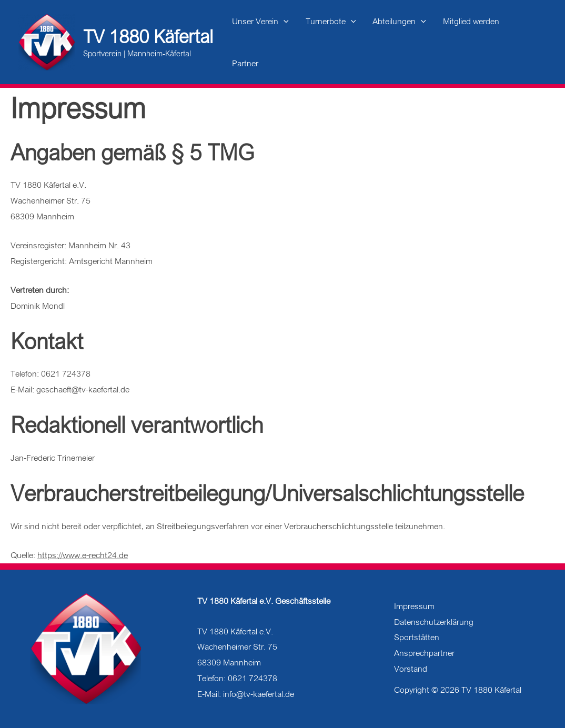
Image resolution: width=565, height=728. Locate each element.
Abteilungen (399, 21)
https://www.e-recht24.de (83, 555)
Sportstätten (417, 637)
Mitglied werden (471, 21)
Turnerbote (331, 21)
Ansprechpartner (424, 653)
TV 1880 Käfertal (148, 36)
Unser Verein (260, 21)
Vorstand (411, 669)
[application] (284, 21)
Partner (245, 63)
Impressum (414, 606)
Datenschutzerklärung (434, 622)
